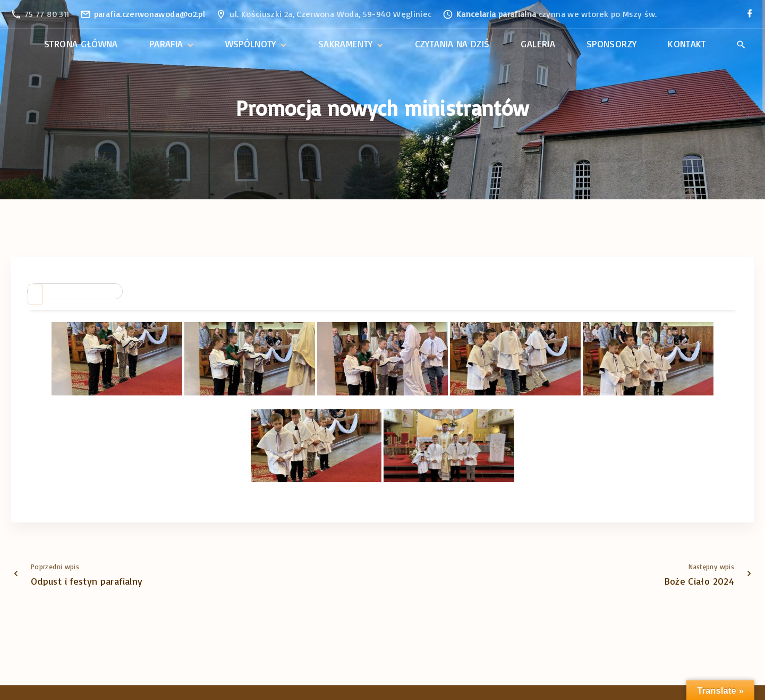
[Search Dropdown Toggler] (741, 45)
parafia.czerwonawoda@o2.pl (150, 14)
